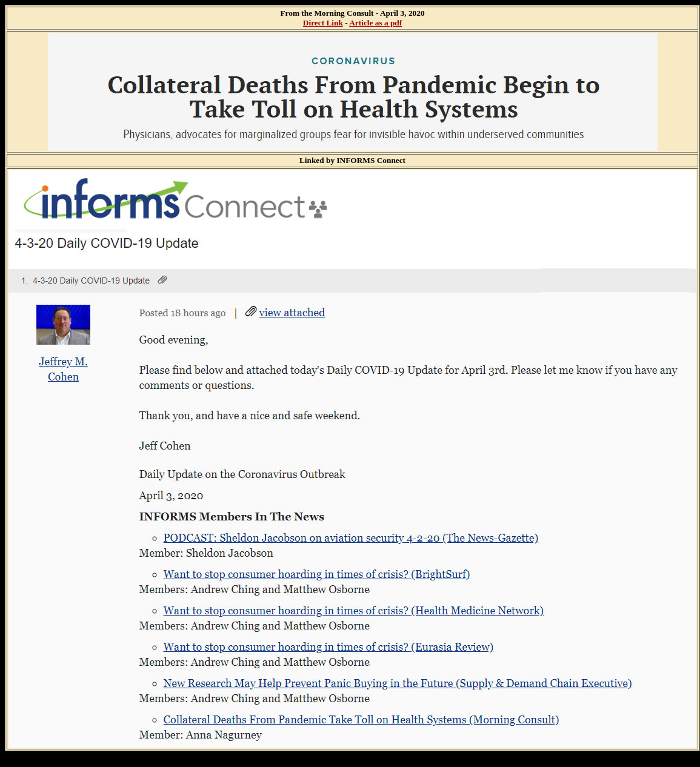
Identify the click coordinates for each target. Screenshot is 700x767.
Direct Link (323, 23)
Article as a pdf (375, 23)
